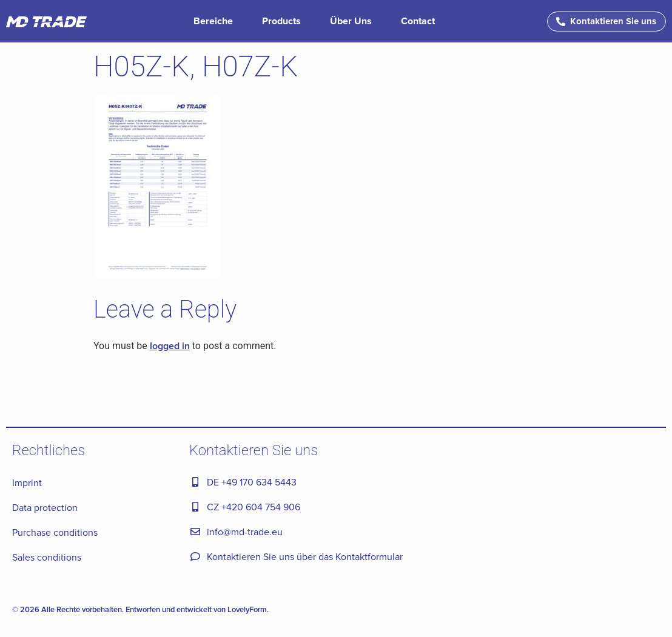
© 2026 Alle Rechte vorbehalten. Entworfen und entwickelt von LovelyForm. (140, 609)
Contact (418, 21)
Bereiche (213, 21)
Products (281, 21)
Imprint (27, 482)
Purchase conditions (55, 532)
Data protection (45, 507)
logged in (170, 346)
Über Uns (351, 21)
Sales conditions (47, 557)
